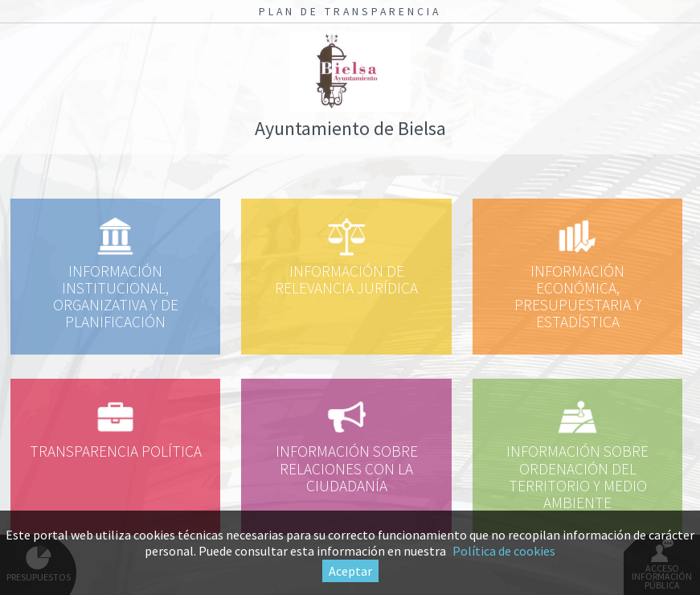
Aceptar (350, 571)
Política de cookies (504, 551)
